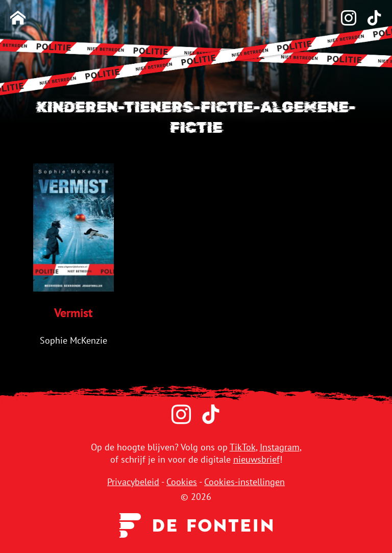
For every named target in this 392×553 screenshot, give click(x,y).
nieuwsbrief (256, 459)
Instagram (280, 447)
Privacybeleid (133, 482)
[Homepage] (18, 19)
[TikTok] (369, 19)
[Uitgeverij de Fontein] (196, 524)
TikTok (243, 447)
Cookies (182, 482)
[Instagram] (344, 19)
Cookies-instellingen (244, 482)
